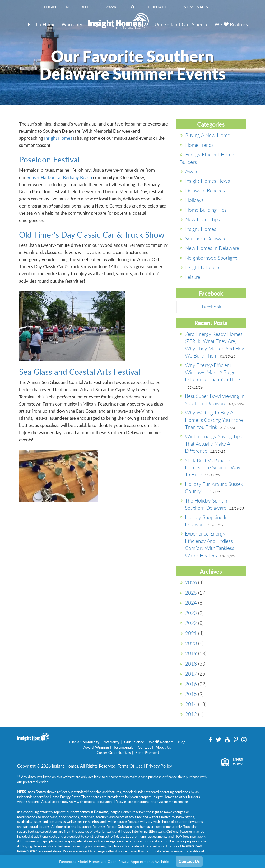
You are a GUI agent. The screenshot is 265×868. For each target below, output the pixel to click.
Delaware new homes (134, 827)
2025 (191, 593)
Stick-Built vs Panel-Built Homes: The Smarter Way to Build (213, 467)
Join (64, 7)
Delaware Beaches (205, 191)
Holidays (194, 200)
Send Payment (147, 752)
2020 (191, 643)
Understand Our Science (182, 24)
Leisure (193, 277)
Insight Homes (58, 138)
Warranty (72, 24)
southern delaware (206, 238)
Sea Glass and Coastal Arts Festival (80, 372)
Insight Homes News (208, 181)
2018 (191, 664)
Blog (86, 7)
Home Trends (199, 145)
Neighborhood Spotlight (211, 258)
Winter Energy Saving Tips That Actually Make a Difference (213, 443)
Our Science (134, 742)
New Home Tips (203, 219)
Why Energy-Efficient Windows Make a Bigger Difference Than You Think (213, 372)
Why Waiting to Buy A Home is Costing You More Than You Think (214, 420)
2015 (191, 694)
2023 (191, 613)
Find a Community (84, 742)
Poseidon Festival (49, 159)
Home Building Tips (206, 210)
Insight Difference (204, 267)
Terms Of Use (130, 766)
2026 (191, 582)
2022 (191, 623)
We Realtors (231, 24)
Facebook (212, 307)
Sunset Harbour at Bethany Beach (59, 177)
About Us (163, 747)
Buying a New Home (208, 135)
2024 (191, 603)
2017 (191, 674)
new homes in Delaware (90, 812)
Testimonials (194, 7)
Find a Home (42, 24)
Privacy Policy (159, 766)
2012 (191, 714)
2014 (191, 704)
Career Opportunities (114, 752)
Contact (158, 7)
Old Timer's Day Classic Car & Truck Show (92, 235)
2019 (191, 653)
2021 (191, 633)
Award (192, 171)
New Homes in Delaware (212, 248)
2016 (191, 684)
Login (50, 7)
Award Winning (96, 747)
